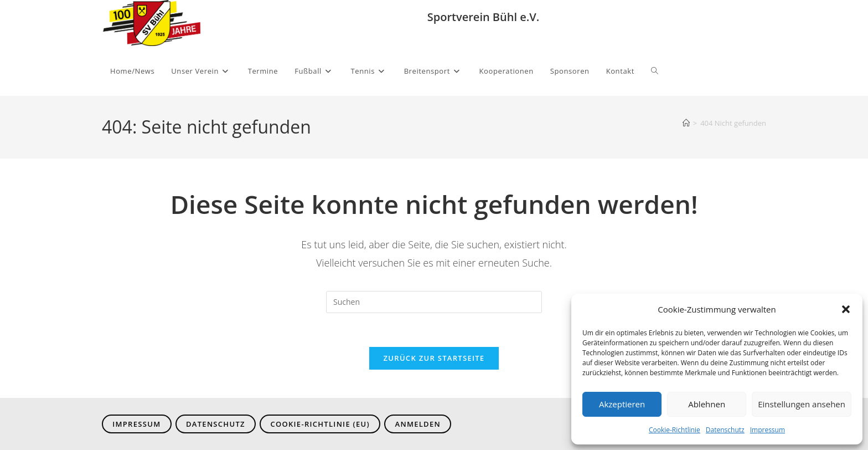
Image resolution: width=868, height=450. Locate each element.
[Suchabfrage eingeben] (434, 302)
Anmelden (418, 424)
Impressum (768, 430)
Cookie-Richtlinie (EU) (320, 424)
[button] (846, 309)
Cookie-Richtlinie (675, 430)
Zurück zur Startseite (434, 358)
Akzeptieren (622, 404)
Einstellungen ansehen (802, 404)
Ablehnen (707, 404)
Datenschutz (725, 430)
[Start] (686, 123)
